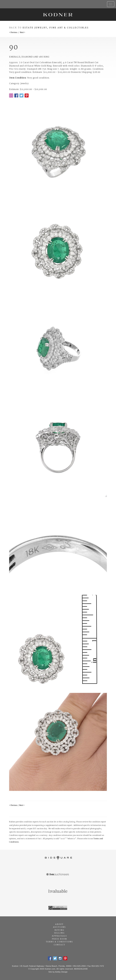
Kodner (58, 15)
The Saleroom (58, 908)
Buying (59, 930)
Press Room (59, 939)
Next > (23, 33)
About (59, 924)
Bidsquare (58, 858)
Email (11, 95)
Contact (59, 945)
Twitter (21, 95)
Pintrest (27, 95)
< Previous (13, 33)
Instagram (60, 958)
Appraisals (59, 936)
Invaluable (58, 891)
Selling (59, 933)
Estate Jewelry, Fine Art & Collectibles (56, 28)
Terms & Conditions (59, 942)
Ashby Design (61, 972)
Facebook (16, 95)
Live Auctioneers (58, 875)
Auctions (59, 927)
